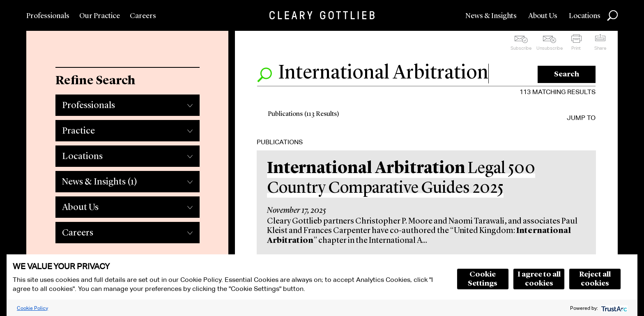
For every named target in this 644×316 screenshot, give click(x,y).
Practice (78, 131)
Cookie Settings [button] (483, 279)
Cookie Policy (32, 308)
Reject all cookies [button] (595, 279)
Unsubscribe (550, 48)
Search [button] (612, 16)
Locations (585, 16)
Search (567, 74)
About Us (543, 16)
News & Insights (491, 16)
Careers (143, 16)
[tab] (127, 103)
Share (600, 48)
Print (576, 48)
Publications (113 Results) (304, 114)
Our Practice (100, 16)
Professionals (48, 16)
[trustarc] (613, 308)
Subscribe (521, 48)
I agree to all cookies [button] (539, 279)
